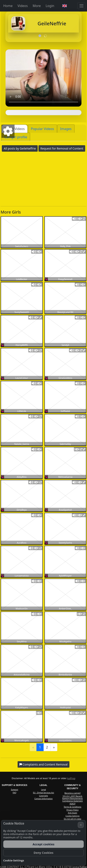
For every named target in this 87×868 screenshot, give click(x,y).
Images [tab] (66, 129)
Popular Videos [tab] (42, 129)
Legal (44, 790)
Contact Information (43, 799)
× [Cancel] (81, 825)
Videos (23, 6)
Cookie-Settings (72, 816)
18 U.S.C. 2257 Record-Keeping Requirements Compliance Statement (72, 798)
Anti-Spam (72, 813)
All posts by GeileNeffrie (20, 148)
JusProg (71, 778)
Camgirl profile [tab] (16, 137)
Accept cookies (43, 844)
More (37, 6)
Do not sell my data (73, 819)
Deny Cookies (43, 853)
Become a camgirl (72, 793)
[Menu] (81, 6)
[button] (65, 6)
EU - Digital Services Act (43, 793)
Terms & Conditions (72, 807)
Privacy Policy (73, 810)
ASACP (72, 804)
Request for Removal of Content (62, 148)
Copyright (43, 796)
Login (50, 6)
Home (8, 6)
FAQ (15, 793)
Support (14, 790)
